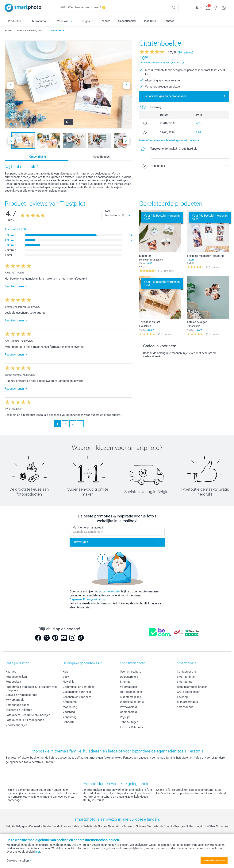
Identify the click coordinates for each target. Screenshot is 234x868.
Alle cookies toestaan (214, 861)
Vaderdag (69, 712)
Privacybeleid (128, 707)
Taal (107, 211)
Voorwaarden (128, 687)
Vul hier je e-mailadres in (89, 528)
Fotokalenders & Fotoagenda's (25, 720)
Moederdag (70, 707)
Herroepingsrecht (131, 692)
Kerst (66, 672)
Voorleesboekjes (17, 725)
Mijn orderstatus (187, 702)
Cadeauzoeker (127, 21)
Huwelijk (68, 682)
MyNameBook (15, 700)
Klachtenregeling (130, 697)
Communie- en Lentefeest (79, 687)
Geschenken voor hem (77, 697)
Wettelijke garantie (132, 702)
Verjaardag (70, 717)
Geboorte (69, 722)
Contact (169, 21)
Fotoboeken (13, 682)
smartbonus (185, 682)
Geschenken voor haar (77, 692)
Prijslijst (125, 717)
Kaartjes (11, 672)
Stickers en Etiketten (19, 710)
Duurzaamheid (129, 677)
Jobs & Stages (129, 722)
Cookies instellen (19, 861)
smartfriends (185, 707)
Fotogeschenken (16, 677)
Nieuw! (106, 21)
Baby (66, 677)
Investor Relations (131, 727)
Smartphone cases (18, 705)
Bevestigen (81, 542)
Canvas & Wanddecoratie (21, 695)
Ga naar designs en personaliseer (165, 96)
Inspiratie (150, 21)
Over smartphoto (131, 672)
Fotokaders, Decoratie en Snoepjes (28, 715)
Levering (182, 697)
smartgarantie (186, 677)
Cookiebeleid (128, 712)
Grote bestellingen (189, 692)
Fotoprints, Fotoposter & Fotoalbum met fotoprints (31, 689)
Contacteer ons (187, 672)
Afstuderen (70, 702)
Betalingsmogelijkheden (192, 687)
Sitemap (125, 682)
